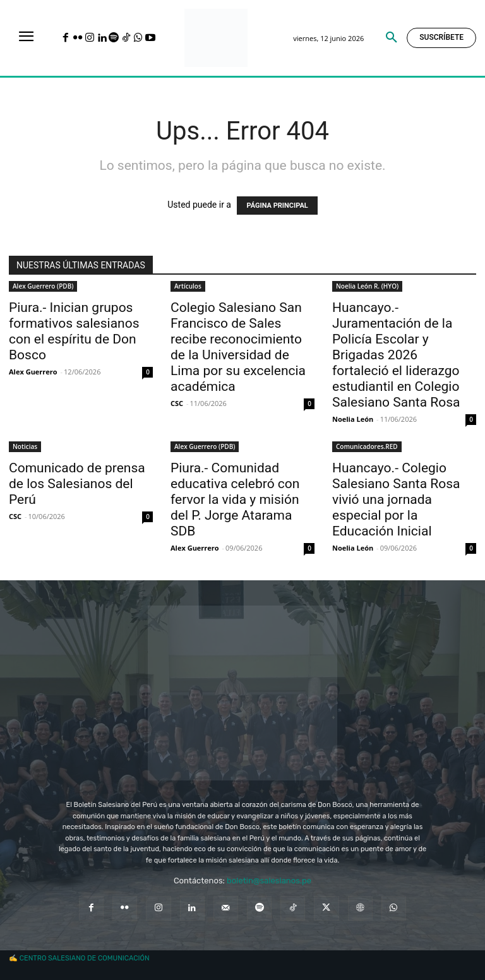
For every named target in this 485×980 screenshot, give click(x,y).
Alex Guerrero (33, 372)
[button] (392, 38)
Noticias (25, 446)
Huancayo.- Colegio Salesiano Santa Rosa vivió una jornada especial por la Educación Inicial (396, 499)
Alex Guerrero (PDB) (43, 286)
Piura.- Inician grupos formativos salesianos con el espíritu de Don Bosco (74, 331)
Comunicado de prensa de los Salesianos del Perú (77, 484)
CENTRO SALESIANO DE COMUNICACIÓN (85, 958)
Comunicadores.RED (367, 446)
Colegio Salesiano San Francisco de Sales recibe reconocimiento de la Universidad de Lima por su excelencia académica (238, 347)
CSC (177, 403)
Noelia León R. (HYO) (367, 286)
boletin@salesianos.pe (269, 881)
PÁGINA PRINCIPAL (277, 206)
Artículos (188, 286)
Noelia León (353, 419)
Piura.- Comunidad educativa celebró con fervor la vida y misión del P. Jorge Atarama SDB (235, 499)
